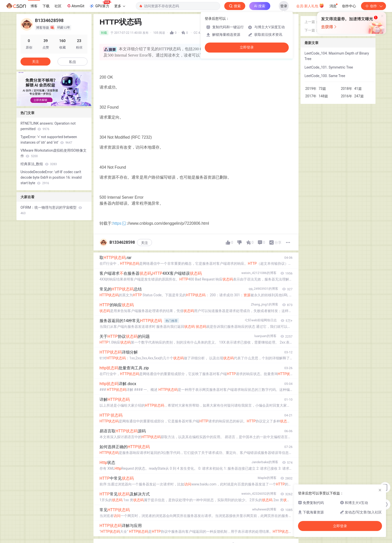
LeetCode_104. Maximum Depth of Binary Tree (337, 56)
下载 (46, 6)
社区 (58, 6)
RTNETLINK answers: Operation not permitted (48, 126)
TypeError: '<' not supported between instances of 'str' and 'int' (49, 140)
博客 (34, 6)
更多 (120, 6)
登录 (284, 6)
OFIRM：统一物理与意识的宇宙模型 (51, 210)
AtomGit (75, 6)
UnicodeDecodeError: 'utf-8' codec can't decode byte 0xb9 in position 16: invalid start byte (51, 177)
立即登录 (247, 47)
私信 (72, 62)
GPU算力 (100, 5)
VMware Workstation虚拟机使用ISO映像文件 (53, 153)
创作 (373, 6)
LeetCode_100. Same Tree (325, 76)
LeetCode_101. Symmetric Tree (329, 67)
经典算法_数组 (39, 164)
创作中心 (349, 6)
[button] (50, 103)
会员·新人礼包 (310, 6)
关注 (144, 243)
